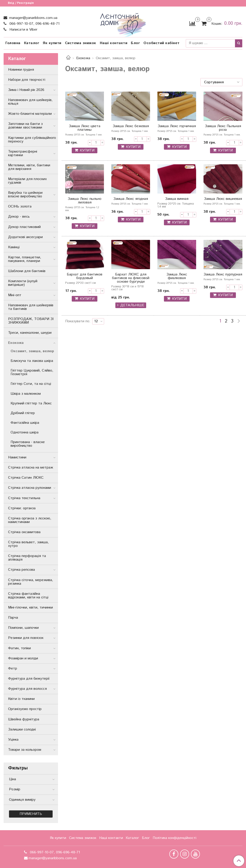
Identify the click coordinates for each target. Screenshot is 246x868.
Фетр (13, 668)
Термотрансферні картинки (23, 153)
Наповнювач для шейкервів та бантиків (31, 307)
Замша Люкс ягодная (131, 199)
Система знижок (81, 43)
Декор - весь (19, 217)
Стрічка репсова (21, 570)
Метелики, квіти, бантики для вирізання (29, 167)
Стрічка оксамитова (24, 532)
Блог (135, 43)
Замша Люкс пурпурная (223, 275)
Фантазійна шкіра (25, 423)
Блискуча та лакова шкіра (32, 361)
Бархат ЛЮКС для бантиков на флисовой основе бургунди (131, 278)
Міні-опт (15, 295)
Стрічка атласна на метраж (31, 468)
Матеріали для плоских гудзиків (27, 181)
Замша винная (177, 199)
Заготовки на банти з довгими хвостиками (25, 126)
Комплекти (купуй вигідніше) (23, 283)
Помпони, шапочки (23, 628)
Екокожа (83, 58)
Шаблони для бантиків (27, 271)
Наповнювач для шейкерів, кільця (30, 102)
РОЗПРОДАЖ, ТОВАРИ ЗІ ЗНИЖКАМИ (31, 321)
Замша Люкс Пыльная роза (223, 128)
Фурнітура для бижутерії (29, 679)
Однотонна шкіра (25, 432)
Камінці (14, 247)
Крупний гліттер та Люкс (31, 403)
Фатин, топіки (19, 648)
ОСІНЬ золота (20, 206)
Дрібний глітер (23, 413)
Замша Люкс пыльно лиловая (85, 201)
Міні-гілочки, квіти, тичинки (30, 608)
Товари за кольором (25, 750)
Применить (31, 814)
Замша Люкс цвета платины (85, 128)
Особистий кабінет (162, 43)
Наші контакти (114, 43)
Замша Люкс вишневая (223, 199)
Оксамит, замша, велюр (32, 351)
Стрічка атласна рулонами (30, 488)
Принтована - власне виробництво (28, 444)
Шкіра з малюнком (26, 394)
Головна (13, 43)
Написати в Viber (23, 30)
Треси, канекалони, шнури (30, 333)
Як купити (52, 43)
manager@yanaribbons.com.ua (33, 18)
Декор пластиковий (24, 227)
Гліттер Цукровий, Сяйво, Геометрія (32, 372)
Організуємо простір (25, 709)
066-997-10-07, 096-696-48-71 (34, 24)
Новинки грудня (21, 70)
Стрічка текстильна (24, 498)
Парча (13, 618)
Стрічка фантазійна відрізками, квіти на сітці (28, 596)
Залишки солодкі (22, 729)
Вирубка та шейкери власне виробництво (25, 195)
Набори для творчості (27, 80)
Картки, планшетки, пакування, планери (25, 259)
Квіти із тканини (21, 699)
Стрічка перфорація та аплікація (27, 558)
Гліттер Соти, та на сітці (31, 384)
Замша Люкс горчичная (177, 127)
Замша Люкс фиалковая (177, 277)
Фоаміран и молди (23, 658)
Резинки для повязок (26, 638)
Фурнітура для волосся (27, 689)
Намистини (17, 457)
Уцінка (13, 740)
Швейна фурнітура (24, 719)
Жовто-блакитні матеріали (30, 114)
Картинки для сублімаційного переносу (32, 140)
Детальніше (132, 305)
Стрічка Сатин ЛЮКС (26, 478)
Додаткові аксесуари (25, 237)
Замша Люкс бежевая (131, 127)
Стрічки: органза (22, 508)
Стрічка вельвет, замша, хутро (28, 544)
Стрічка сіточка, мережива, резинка (31, 582)
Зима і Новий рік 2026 (26, 90)
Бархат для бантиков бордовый (85, 277)
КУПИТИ (87, 150)
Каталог (32, 43)
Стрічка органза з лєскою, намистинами (30, 520)
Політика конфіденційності (174, 838)
